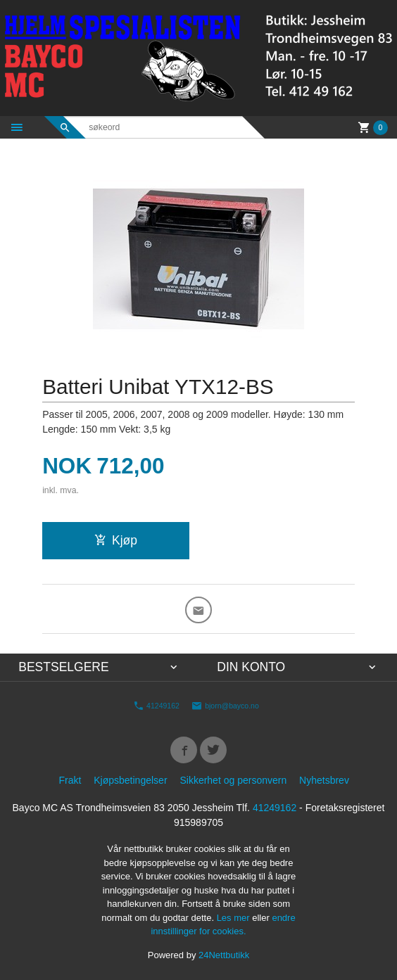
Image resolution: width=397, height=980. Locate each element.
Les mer (235, 918)
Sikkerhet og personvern (233, 780)
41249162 (156, 706)
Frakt (70, 780)
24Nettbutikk (224, 955)
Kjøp (116, 540)
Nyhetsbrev (324, 780)
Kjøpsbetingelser (130, 780)
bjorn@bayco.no (225, 706)
